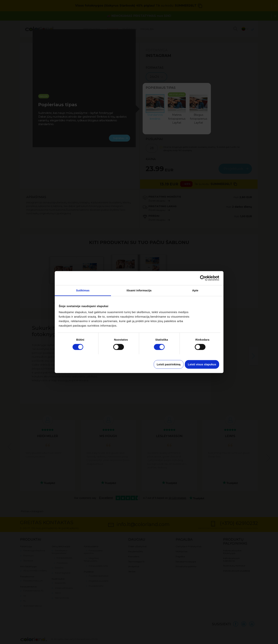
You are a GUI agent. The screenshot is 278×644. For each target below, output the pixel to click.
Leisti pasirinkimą (169, 364)
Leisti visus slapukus (202, 364)
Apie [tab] (195, 290)
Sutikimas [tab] (83, 290)
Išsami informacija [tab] (139, 290)
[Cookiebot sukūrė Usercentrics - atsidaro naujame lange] (203, 278)
